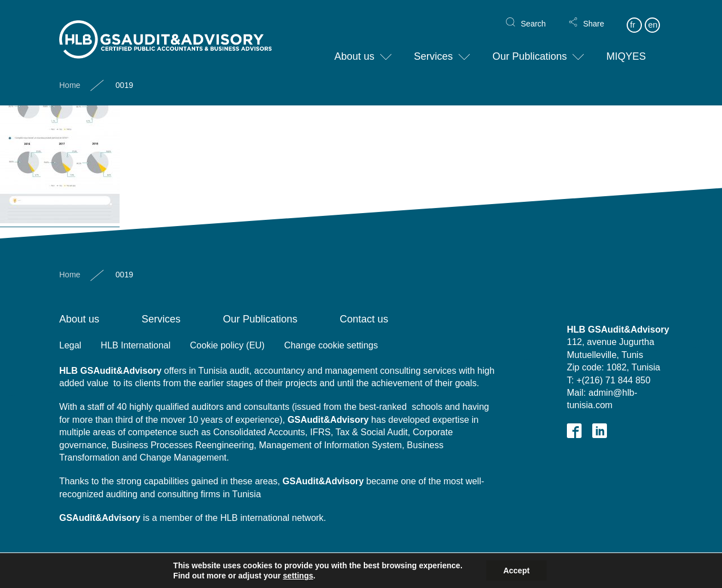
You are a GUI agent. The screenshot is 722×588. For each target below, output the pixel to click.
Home (70, 76)
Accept (516, 571)
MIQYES (626, 47)
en (653, 16)
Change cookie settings (331, 345)
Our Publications (530, 47)
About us (355, 47)
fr (633, 16)
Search (533, 15)
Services (433, 47)
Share (594, 15)
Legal (70, 345)
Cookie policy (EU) (227, 345)
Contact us (364, 319)
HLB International (136, 345)
